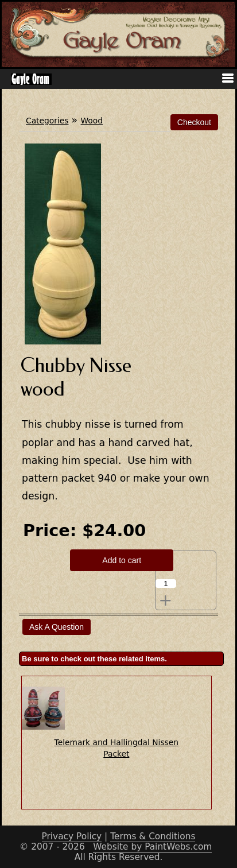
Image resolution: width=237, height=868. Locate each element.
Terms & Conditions (153, 836)
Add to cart (122, 560)
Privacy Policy (72, 836)
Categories (47, 121)
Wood (92, 121)
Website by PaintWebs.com (152, 847)
